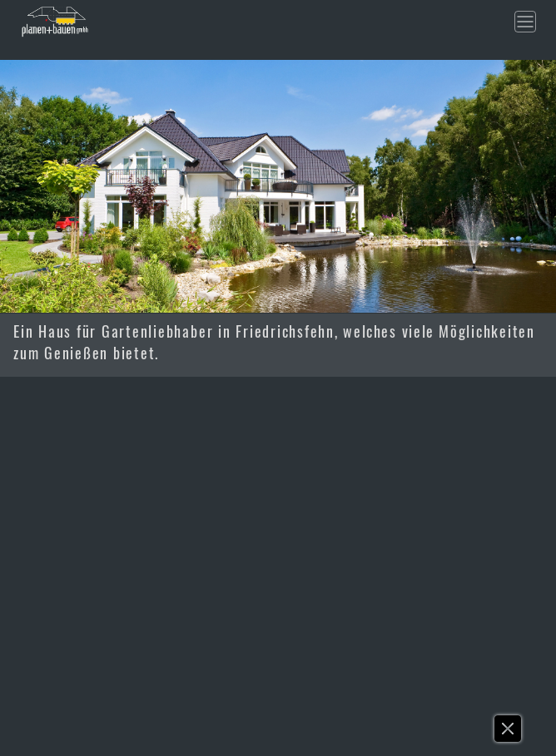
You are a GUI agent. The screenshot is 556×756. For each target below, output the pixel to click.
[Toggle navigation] (525, 22)
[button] (509, 733)
